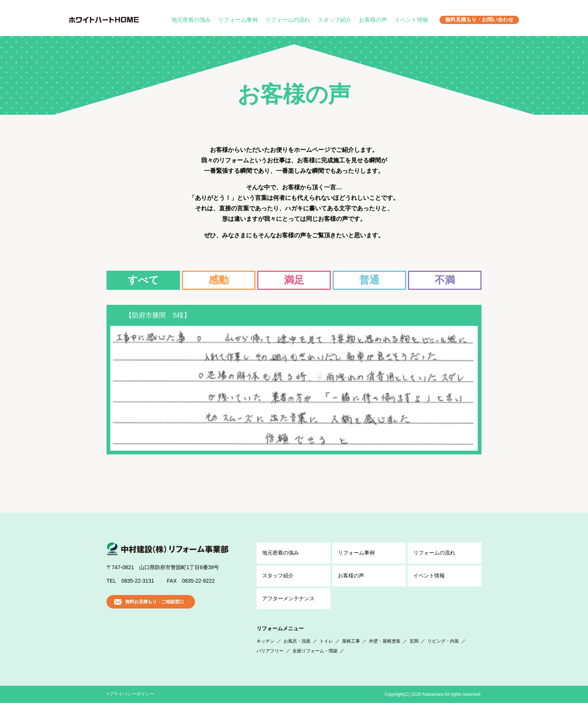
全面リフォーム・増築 (315, 663)
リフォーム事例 (238, 20)
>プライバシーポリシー (130, 706)
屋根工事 (351, 653)
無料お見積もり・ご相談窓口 (154, 614)
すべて (143, 280)
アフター (288, 611)
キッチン (265, 653)
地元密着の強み (191, 20)
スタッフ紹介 (334, 20)
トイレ (326, 653)
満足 (294, 280)
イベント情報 (411, 20)
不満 (445, 280)
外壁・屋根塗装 (385, 653)
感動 (219, 280)
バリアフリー (270, 663)
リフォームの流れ (288, 20)
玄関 (414, 653)
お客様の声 (373, 20)
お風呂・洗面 (297, 653)
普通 (369, 280)
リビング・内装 (443, 653)
